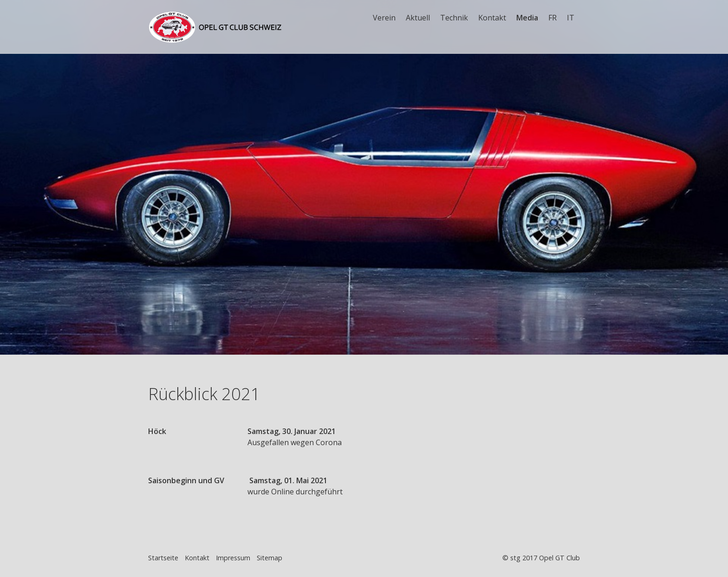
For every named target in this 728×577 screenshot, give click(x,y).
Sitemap (270, 558)
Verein (384, 18)
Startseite (163, 558)
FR (552, 18)
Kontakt (492, 18)
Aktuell (418, 18)
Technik (454, 18)
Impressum (233, 558)
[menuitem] (385, 18)
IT (571, 18)
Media (527, 18)
